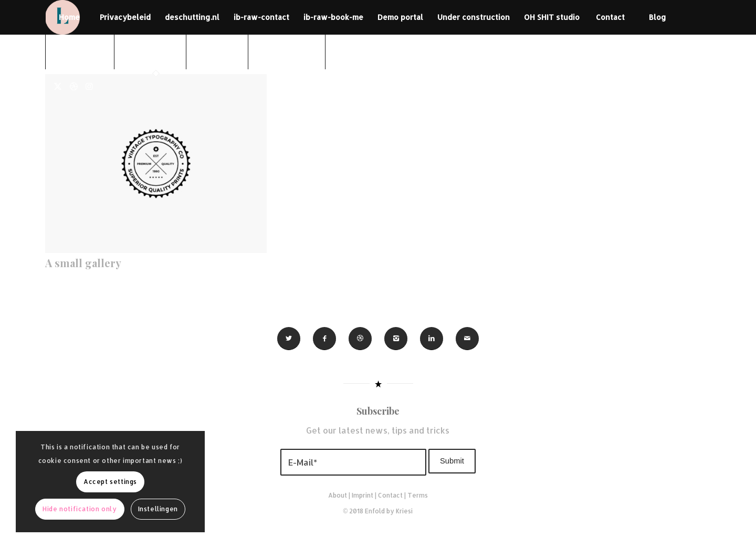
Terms (418, 495)
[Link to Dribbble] (73, 86)
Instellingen (158, 509)
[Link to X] (58, 86)
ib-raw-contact (261, 17)
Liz (349, 52)
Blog (658, 17)
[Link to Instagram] (89, 86)
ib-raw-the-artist (287, 52)
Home (69, 17)
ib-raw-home (217, 52)
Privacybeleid (125, 17)
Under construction (474, 17)
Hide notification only (80, 509)
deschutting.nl (192, 17)
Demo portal (400, 17)
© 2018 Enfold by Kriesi (378, 511)
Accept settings (110, 482)
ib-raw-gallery (80, 52)
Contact (610, 17)
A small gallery (83, 263)
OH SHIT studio (552, 17)
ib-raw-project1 (150, 52)
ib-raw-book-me (333, 17)
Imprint (363, 495)
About (338, 495)
